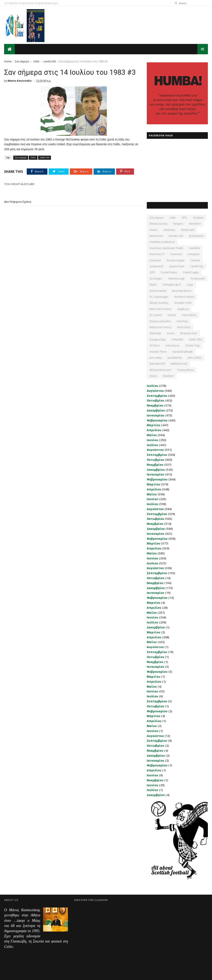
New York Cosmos (160, 309)
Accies (171, 333)
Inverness (176, 254)
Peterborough (176, 278)
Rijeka (153, 284)
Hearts (154, 230)
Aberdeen (195, 224)
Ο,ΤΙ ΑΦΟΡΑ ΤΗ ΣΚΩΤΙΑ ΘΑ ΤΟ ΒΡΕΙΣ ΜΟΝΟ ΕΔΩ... (32, 3)
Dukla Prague (191, 272)
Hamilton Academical (162, 242)
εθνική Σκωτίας (159, 224)
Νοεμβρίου (155, 405)
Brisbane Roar (189, 333)
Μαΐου (152, 435)
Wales (153, 376)
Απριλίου (154, 430)
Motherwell (188, 230)
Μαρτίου (154, 425)
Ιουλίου (152, 385)
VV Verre (155, 345)
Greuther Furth (183, 303)
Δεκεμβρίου (156, 410)
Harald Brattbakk (182, 351)
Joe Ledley (156, 358)
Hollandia (177, 339)
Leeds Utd (50, 61)
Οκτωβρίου (155, 400)
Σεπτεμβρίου (157, 395)
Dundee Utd (176, 236)
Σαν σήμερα (22, 61)
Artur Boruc (172, 345)
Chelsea (195, 260)
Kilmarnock (156, 236)
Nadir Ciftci (196, 339)
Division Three (158, 351)
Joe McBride (175, 358)
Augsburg (183, 309)
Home (8, 61)
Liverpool (155, 260)
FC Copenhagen (159, 297)
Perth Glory (184, 327)
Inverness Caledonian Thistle (166, 248)
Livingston (194, 254)
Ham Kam (182, 321)
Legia (190, 284)
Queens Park (177, 266)
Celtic (36, 61)
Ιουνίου (152, 440)
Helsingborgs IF (172, 284)
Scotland (198, 217)
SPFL (185, 217)
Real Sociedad (158, 291)
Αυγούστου (155, 390)
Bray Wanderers (182, 291)
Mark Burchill (157, 364)
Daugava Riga (158, 339)
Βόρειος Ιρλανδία (160, 321)
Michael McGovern (160, 370)
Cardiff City (197, 266)
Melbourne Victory (160, 327)
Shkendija (155, 333)
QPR (152, 272)
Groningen (156, 278)
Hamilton (195, 248)
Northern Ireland (184, 297)
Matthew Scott (179, 364)
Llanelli (172, 315)
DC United (156, 315)
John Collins (195, 358)
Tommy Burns (185, 370)
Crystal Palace (169, 272)
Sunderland (156, 266)
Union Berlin (189, 315)
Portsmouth (198, 278)
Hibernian (169, 230)
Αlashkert (168, 376)
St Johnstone (196, 236)
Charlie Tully (192, 345)
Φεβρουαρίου (157, 420)
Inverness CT (157, 254)
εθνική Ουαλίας (159, 303)
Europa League (176, 260)
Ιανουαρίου (155, 415)
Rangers (178, 224)
